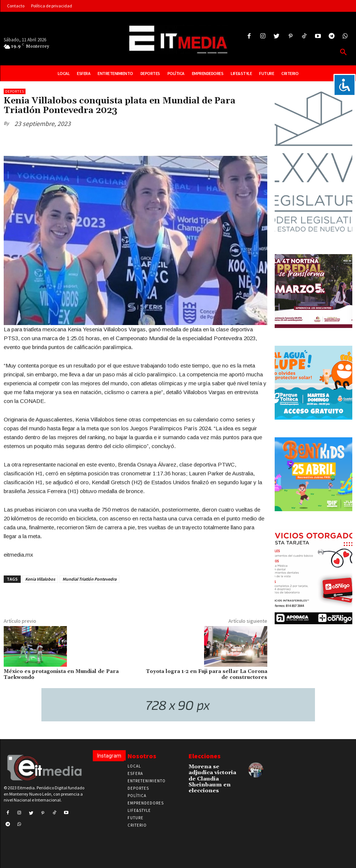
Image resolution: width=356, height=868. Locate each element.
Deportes (15, 91)
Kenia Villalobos (40, 579)
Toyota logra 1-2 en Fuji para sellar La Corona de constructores (207, 675)
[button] (343, 52)
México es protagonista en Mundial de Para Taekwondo (61, 675)
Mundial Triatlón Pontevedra (89, 579)
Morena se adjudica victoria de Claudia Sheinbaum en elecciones (212, 774)
